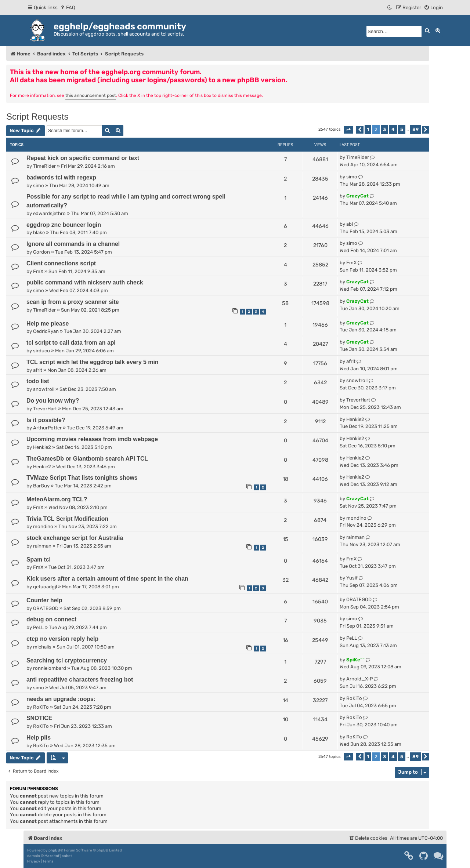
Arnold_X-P (359, 679)
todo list (38, 381)
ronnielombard (50, 668)
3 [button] (384, 129)
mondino (43, 526)
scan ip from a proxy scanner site (73, 302)
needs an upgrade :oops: (61, 699)
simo (39, 186)
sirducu (41, 351)
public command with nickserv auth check (85, 282)
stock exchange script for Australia (75, 538)
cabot (67, 856)
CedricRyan (46, 331)
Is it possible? (46, 420)
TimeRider (44, 166)
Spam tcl (39, 560)
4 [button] (393, 129)
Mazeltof (52, 856)
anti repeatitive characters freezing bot (80, 680)
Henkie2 (355, 419)
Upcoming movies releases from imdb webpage (92, 439)
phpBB (54, 850)
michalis (42, 647)
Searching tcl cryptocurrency (67, 660)
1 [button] (368, 129)
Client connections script (61, 263)
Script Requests (37, 117)
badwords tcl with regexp (61, 177)
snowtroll (44, 389)
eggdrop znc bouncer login (64, 225)
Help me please (48, 324)
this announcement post (91, 95)
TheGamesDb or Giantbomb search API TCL (87, 459)
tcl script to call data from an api (71, 343)
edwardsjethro (49, 213)
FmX (38, 271)
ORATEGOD (46, 608)
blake (39, 233)
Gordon (41, 252)
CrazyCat (357, 196)
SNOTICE (39, 718)
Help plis (39, 738)
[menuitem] (67, 8)
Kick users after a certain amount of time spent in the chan (107, 579)
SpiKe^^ (355, 660)
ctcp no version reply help (62, 639)
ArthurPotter (47, 428)
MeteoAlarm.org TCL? (57, 499)
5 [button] (402, 129)
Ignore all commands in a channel (73, 244)
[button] (348, 130)
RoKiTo (41, 707)
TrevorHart (45, 409)
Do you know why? (53, 401)
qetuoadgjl (45, 587)
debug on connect (51, 619)
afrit (38, 370)
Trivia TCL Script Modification (67, 519)
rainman (42, 546)
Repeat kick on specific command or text (83, 158)
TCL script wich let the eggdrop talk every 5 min (92, 362)
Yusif (352, 578)
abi (350, 224)
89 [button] (415, 129)
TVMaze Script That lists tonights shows (82, 478)
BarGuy (41, 486)
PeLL (38, 627)
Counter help (44, 600)
